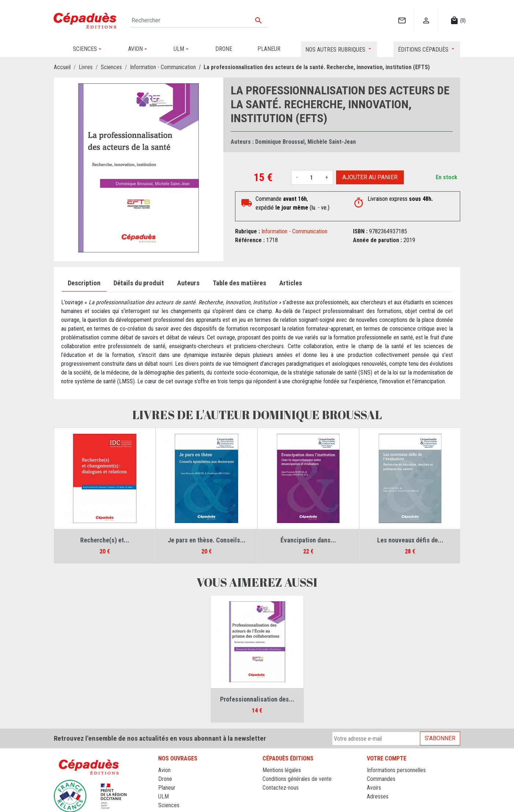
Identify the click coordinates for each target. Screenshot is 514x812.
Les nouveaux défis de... (410, 540)
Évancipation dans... (308, 540)
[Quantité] (312, 177)
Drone (165, 779)
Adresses (378, 796)
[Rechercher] (199, 20)
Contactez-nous (281, 788)
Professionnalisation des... (257, 699)
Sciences (169, 805)
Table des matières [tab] (239, 283)
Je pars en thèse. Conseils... (207, 540)
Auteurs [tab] (188, 283)
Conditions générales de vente (297, 779)
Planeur (167, 788)
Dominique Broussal (280, 142)
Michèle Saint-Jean (332, 142)
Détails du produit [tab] (139, 283)
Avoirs (374, 788)
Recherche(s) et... (105, 540)
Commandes (381, 779)
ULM (163, 796)
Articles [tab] (291, 283)
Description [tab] (84, 283)
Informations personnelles (396, 770)
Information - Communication (294, 231)
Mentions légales (282, 770)
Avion (164, 770)
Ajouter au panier (370, 177)
